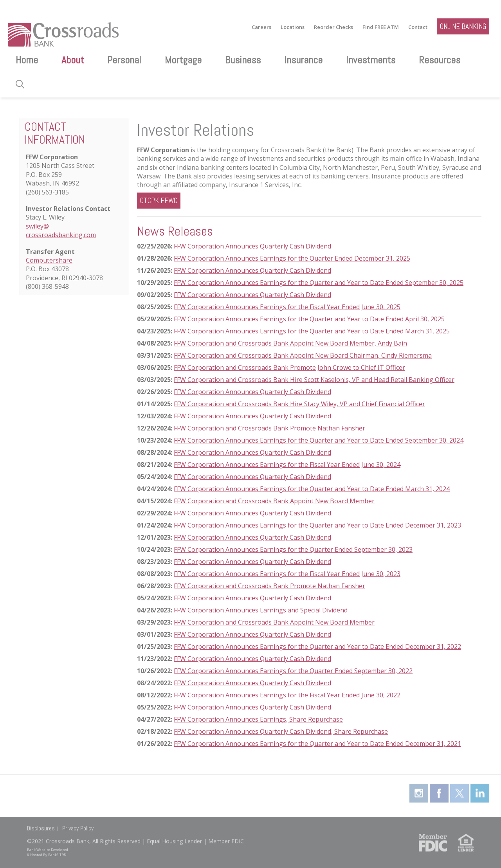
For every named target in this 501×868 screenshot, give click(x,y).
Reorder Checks (333, 27)
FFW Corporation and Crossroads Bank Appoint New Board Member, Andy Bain (290, 343)
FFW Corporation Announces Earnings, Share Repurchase (258, 719)
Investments (371, 60)
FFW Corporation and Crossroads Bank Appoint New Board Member (274, 501)
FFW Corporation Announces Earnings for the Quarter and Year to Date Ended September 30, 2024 (319, 440)
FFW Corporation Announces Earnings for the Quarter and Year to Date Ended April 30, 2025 (309, 319)
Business (243, 60)
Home (27, 60)
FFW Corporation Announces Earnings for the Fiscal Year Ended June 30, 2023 (287, 574)
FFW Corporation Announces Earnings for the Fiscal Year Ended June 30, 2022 (287, 695)
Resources (440, 60)
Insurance (303, 60)
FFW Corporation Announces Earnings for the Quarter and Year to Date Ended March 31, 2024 (312, 489)
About (73, 60)
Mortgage (183, 60)
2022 (405, 671)
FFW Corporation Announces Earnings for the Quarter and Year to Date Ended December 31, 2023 (317, 525)
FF (177, 671)
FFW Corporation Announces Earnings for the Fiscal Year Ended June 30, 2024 (287, 465)
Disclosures (41, 824)
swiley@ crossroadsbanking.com (61, 231)
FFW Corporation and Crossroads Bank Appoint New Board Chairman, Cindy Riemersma (303, 355)
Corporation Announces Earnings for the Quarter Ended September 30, (291, 671)
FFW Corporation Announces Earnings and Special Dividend (261, 610)
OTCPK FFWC (159, 201)
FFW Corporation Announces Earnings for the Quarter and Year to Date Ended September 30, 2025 (319, 283)
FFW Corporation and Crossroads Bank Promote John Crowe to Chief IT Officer (289, 367)
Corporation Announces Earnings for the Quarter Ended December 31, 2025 (298, 258)
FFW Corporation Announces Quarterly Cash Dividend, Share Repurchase (281, 731)
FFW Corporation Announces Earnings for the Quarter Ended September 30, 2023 (293, 549)
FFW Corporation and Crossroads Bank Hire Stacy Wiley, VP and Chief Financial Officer (299, 404)
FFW (180, 258)
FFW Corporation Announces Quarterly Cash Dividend (252, 246)
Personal (124, 60)
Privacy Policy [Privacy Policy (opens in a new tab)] (78, 824)
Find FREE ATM (381, 27)
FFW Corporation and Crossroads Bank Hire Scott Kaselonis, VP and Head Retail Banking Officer (314, 380)
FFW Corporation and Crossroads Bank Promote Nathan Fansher (269, 428)
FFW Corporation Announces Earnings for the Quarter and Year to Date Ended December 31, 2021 (317, 744)
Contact (418, 27)
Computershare (49, 260)
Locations (293, 27)
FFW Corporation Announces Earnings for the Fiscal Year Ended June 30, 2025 (287, 307)
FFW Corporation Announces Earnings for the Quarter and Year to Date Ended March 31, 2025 (312, 331)
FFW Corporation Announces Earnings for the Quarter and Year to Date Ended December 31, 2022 (317, 646)
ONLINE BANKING (463, 26)
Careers (261, 27)
